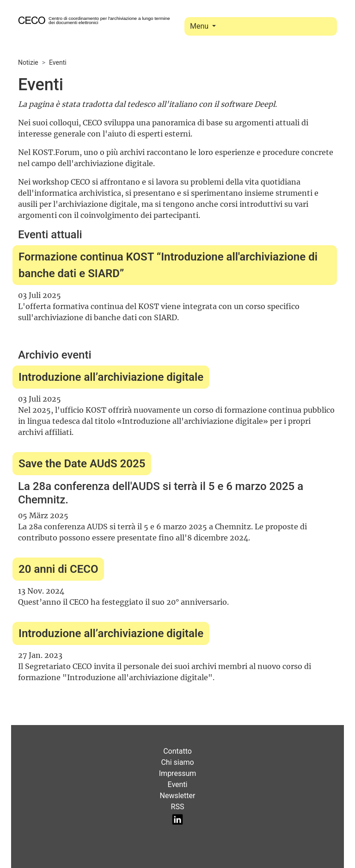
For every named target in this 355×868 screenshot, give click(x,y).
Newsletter (178, 796)
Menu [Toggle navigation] (200, 26)
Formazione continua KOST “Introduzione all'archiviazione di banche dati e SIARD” (168, 265)
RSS (178, 807)
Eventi (58, 62)
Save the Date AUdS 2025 (82, 464)
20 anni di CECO (58, 569)
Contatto (177, 751)
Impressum (178, 773)
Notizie (28, 62)
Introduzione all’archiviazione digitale (111, 377)
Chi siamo (177, 762)
